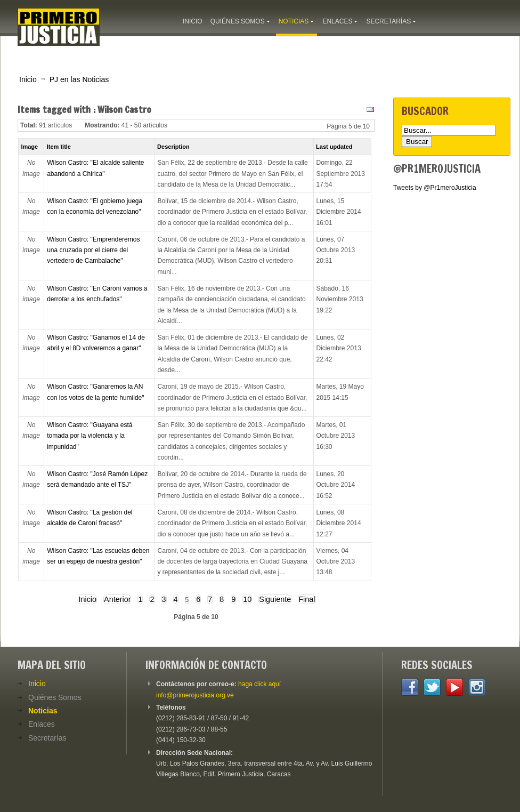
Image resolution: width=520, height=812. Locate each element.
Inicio (28, 79)
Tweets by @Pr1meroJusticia (435, 188)
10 (247, 599)
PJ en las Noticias (79, 79)
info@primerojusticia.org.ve (195, 695)
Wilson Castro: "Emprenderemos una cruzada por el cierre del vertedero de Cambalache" (93, 250)
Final (307, 599)
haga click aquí (259, 684)
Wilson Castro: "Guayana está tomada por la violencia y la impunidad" (90, 436)
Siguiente (275, 599)
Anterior (117, 599)
